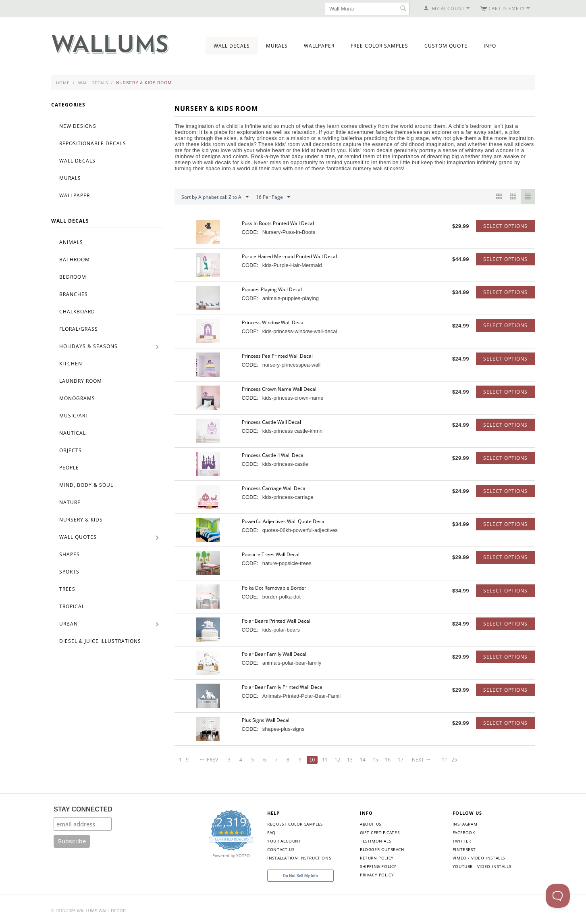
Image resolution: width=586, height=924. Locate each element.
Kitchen (71, 364)
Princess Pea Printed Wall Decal (277, 356)
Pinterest (464, 849)
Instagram (465, 824)
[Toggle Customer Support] (558, 896)
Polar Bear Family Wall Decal (274, 654)
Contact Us (281, 849)
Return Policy (377, 858)
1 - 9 (184, 760)
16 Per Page (273, 197)
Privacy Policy (377, 875)
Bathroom (75, 260)
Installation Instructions (299, 858)
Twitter (462, 841)
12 (339, 760)
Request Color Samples (295, 824)
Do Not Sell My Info (301, 876)
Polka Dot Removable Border (274, 588)
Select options (505, 226)
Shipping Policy (378, 866)
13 (351, 760)
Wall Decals (232, 46)
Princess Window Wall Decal (273, 322)
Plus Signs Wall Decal (266, 720)
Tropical (72, 606)
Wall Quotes (78, 537)
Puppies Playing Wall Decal (272, 289)
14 (364, 760)
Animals (71, 242)
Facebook (464, 832)
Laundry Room (81, 381)
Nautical (73, 433)
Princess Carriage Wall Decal (274, 488)
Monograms (77, 398)
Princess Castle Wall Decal (271, 422)
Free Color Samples (379, 46)
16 (389, 760)
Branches (74, 294)
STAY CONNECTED (83, 809)
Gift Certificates (380, 832)
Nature (70, 502)
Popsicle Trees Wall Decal (271, 554)
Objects (71, 450)
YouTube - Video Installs (482, 866)
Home (63, 83)
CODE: (250, 232)
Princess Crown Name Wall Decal (279, 389)
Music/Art (74, 416)
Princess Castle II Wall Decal (273, 455)
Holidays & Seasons (88, 346)
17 (402, 760)
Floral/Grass (79, 329)
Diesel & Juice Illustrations (100, 641)
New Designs (78, 126)
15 (376, 760)
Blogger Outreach (382, 849)
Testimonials (375, 841)
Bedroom (73, 277)
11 (326, 760)
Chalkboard (77, 312)
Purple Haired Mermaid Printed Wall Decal (289, 256)
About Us (371, 824)
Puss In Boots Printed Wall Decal (278, 223)
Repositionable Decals (93, 143)
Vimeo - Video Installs (479, 858)
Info (490, 46)
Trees (67, 589)
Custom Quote (446, 46)
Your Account (284, 841)
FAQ (271, 832)
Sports (69, 572)
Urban (69, 624)
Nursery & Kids (81, 520)
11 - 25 (451, 760)
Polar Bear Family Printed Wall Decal (283, 687)
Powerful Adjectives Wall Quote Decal (284, 521)
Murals (277, 46)
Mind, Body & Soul (86, 485)
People (69, 468)
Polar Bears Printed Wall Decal (276, 621)
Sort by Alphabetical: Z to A (215, 197)
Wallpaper (319, 46)
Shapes (70, 554)
